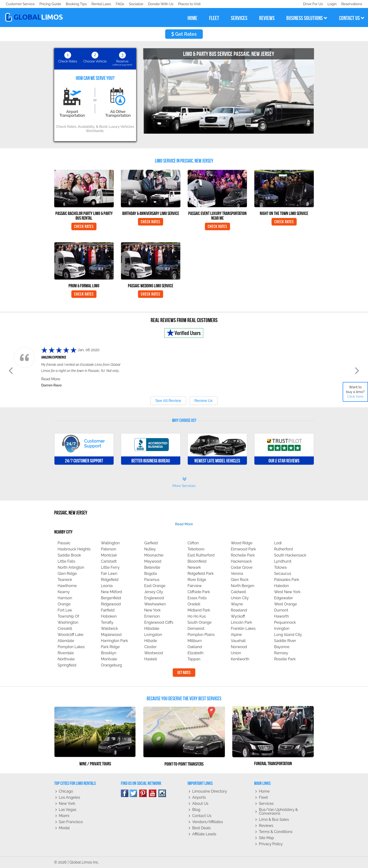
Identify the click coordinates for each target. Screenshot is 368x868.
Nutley (150, 549)
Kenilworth (240, 659)
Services (266, 804)
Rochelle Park (243, 555)
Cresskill (65, 629)
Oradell (194, 604)
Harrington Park (114, 641)
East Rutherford (201, 555)
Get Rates (184, 34)
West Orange (286, 604)
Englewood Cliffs (159, 622)
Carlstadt (109, 561)
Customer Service (20, 4)
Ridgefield (110, 580)
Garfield (151, 543)
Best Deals (201, 828)
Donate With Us (73, 4)
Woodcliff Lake (71, 635)
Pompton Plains (201, 635)
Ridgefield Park (201, 574)
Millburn (195, 641)
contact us (352, 18)
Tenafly (107, 622)
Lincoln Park (242, 622)
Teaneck (65, 580)
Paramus (152, 580)
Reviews (266, 826)
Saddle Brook (69, 555)
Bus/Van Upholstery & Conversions (278, 812)
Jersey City (154, 592)
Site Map (266, 838)
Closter (151, 647)
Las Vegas (68, 810)
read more (184, 524)
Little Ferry (110, 567)
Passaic (64, 543)
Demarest (196, 629)
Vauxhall (238, 641)
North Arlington (71, 567)
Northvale (66, 659)
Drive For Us (311, 4)
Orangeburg (111, 665)
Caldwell (239, 592)
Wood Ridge (242, 543)
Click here (355, 397)
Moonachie (154, 555)
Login (331, 4)
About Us (200, 804)
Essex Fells (197, 598)
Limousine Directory (210, 791)
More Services (184, 482)
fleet (214, 18)
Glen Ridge (67, 574)
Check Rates (84, 226)
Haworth (282, 616)
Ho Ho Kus (197, 616)
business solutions (307, 18)
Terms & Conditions (276, 832)
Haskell (151, 659)
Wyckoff (238, 616)
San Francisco (71, 822)
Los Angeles (70, 797)
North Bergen (243, 586)
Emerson (152, 616)
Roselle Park (285, 659)
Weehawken (155, 604)
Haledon (282, 586)
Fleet (263, 797)
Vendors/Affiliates (208, 822)
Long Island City (288, 635)
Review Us (203, 401)
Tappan (194, 659)
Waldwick (109, 629)
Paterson (109, 549)
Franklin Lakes (243, 629)
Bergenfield (111, 598)
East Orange (155, 586)
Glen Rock (240, 580)
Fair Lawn (109, 574)
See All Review (168, 401)
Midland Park (199, 610)
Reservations (352, 4)
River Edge (197, 580)
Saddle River (285, 641)
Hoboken (109, 616)
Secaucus (283, 574)
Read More (51, 379)
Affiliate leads (204, 834)
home (192, 18)
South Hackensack (290, 555)
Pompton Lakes (71, 647)
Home (264, 791)
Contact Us (202, 816)
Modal (64, 828)
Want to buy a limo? (355, 392)
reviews (267, 18)
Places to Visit (103, 4)
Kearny (64, 592)
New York (153, 610)
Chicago (66, 791)
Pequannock (285, 622)
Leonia (107, 586)
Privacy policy (271, 844)
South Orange (199, 622)
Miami (64, 816)
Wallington (110, 543)
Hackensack (241, 561)
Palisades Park (287, 580)
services (239, 18)
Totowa (280, 567)
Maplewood (111, 635)
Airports (199, 797)
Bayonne (282, 647)
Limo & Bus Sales (274, 819)
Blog (196, 810)
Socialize (48, 4)
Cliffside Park (199, 592)
